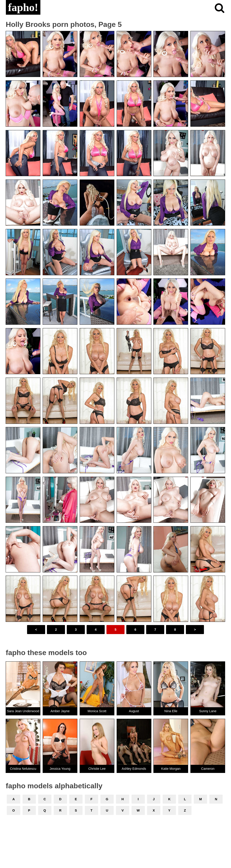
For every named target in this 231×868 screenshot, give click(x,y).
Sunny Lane (208, 711)
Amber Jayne (60, 711)
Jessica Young (60, 769)
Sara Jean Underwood (23, 711)
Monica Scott (97, 711)
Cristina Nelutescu (23, 769)
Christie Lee (97, 769)
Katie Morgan (171, 769)
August (134, 711)
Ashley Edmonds (134, 769)
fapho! (23, 7)
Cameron (208, 769)
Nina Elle (171, 711)
